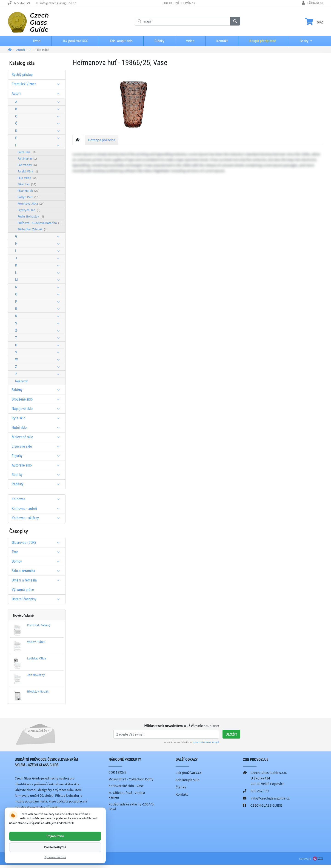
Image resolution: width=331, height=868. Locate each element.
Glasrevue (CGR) (37, 543)
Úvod (37, 41)
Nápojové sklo (37, 409)
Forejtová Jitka (31, 203)
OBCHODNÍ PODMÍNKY (179, 3)
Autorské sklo (37, 465)
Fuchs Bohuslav (31, 216)
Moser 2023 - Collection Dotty (131, 779)
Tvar (37, 552)
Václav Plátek (36, 642)
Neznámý (21, 381)
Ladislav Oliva (37, 658)
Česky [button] (300, 41)
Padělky (37, 484)
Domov (37, 561)
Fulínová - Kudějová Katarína (40, 223)
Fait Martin (27, 158)
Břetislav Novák (38, 691)
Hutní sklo (37, 428)
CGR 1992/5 (117, 772)
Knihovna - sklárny (37, 518)
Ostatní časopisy (37, 599)
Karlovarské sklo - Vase (126, 786)
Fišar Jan (27, 184)
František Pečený (39, 625)
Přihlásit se (315, 3)
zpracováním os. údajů (206, 742)
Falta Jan (27, 152)
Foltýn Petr (28, 197)
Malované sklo (37, 437)
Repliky (37, 475)
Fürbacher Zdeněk (32, 229)
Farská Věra (28, 171)
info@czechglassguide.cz (58, 3)
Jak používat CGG (75, 41)
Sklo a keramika (37, 571)
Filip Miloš (27, 178)
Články (159, 41)
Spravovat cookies (55, 857)
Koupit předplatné (263, 41)
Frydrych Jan (29, 210)
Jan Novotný (36, 675)
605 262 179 (22, 3)
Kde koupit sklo (121, 41)
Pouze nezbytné (55, 847)
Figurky (37, 456)
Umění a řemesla (37, 580)
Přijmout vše (55, 836)
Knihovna (37, 499)
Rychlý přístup (22, 75)
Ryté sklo (37, 418)
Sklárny (37, 390)
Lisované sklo (37, 446)
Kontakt (222, 41)
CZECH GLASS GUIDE (266, 805)
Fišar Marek (28, 191)
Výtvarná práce (23, 590)
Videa (190, 41)
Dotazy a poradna (102, 140)
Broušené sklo (37, 399)
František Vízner (37, 84)
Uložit (231, 734)
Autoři (37, 93)
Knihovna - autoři (37, 508)
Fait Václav (27, 165)
